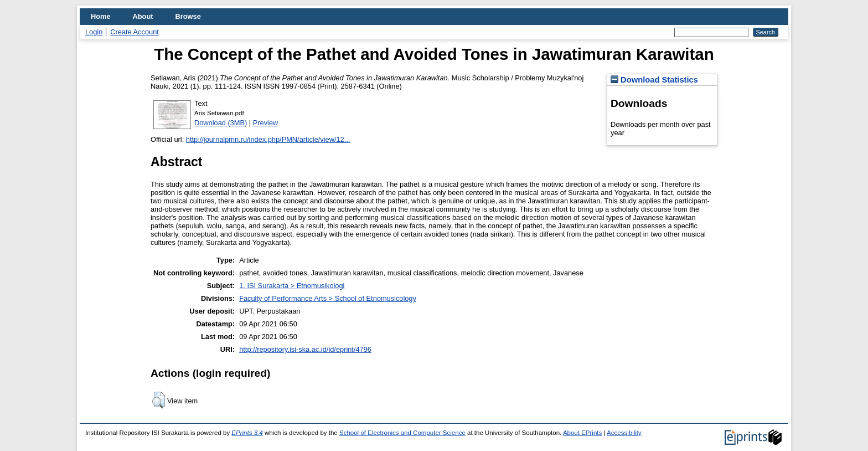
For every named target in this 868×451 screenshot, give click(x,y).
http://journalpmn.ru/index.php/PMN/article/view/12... (268, 139)
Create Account (135, 32)
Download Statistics (654, 80)
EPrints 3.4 (247, 433)
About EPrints (582, 433)
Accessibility (624, 433)
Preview (266, 123)
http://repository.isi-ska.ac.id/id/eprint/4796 (305, 349)
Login (94, 32)
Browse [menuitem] (188, 16)
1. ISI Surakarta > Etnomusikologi (292, 286)
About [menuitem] (143, 16)
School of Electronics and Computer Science (402, 433)
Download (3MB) (221, 123)
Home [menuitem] (101, 16)
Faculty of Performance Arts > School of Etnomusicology (328, 298)
